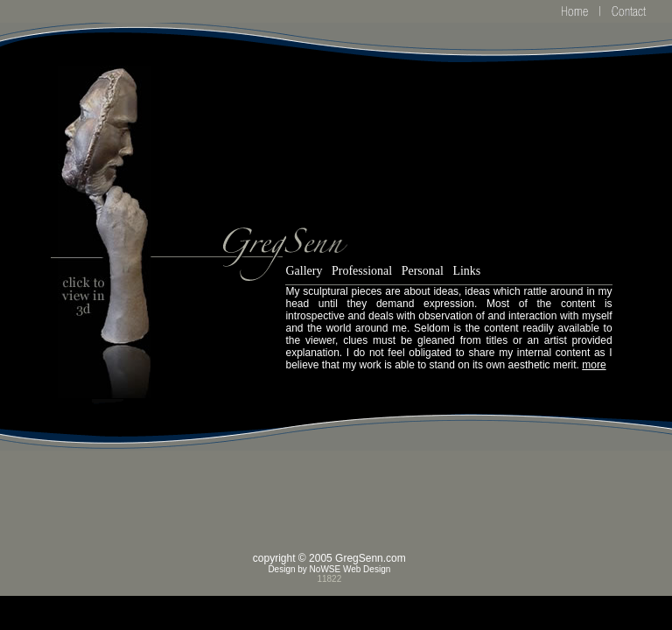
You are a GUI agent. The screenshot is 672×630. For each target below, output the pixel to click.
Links (466, 271)
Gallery (304, 271)
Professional (362, 271)
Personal (423, 271)
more (594, 365)
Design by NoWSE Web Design (329, 569)
